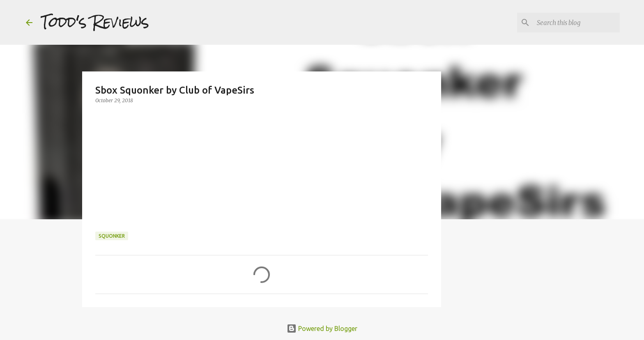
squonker (112, 236)
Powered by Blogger (322, 329)
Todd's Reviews (95, 22)
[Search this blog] (577, 23)
